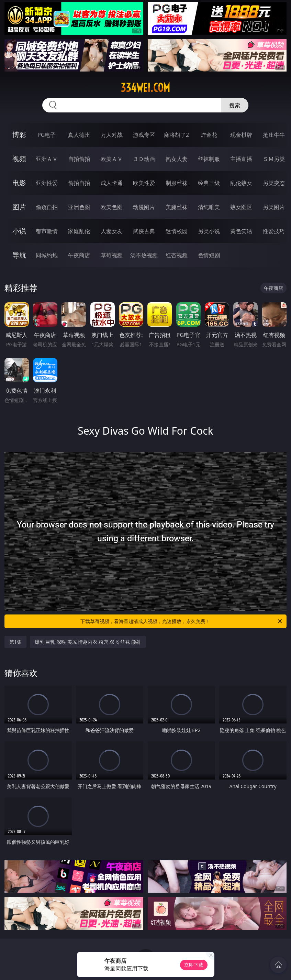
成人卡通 (112, 183)
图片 (19, 207)
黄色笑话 (241, 231)
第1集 (15, 642)
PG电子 (47, 135)
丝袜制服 (209, 159)
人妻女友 (112, 231)
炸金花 (209, 135)
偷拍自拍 (79, 183)
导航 (19, 255)
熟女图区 (241, 207)
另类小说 (209, 231)
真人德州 (79, 135)
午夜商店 (79, 255)
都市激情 (47, 231)
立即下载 (194, 965)
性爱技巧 (274, 231)
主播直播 (241, 159)
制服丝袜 (177, 183)
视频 (19, 159)
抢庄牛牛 (274, 135)
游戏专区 (144, 135)
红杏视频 (177, 255)
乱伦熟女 (241, 183)
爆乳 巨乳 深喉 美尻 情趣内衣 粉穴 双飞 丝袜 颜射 (88, 642)
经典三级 (209, 183)
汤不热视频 (144, 255)
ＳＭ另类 (274, 159)
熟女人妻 (177, 159)
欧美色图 (112, 207)
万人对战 (112, 135)
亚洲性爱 (47, 183)
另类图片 (274, 207)
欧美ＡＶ (112, 159)
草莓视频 (112, 255)
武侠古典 (144, 231)
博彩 (19, 135)
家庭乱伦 (79, 231)
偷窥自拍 (47, 207)
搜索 (235, 105)
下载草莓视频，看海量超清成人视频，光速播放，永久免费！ (182, 621)
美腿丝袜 (177, 207)
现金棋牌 (241, 135)
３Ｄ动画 (144, 159)
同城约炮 (47, 255)
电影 (19, 183)
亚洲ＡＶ (47, 159)
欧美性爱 (144, 183)
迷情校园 (177, 231)
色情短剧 (209, 255)
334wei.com (145, 88)
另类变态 (274, 183)
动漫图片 (144, 207)
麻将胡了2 (176, 135)
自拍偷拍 (79, 159)
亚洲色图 (79, 207)
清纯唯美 (209, 207)
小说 (19, 231)
